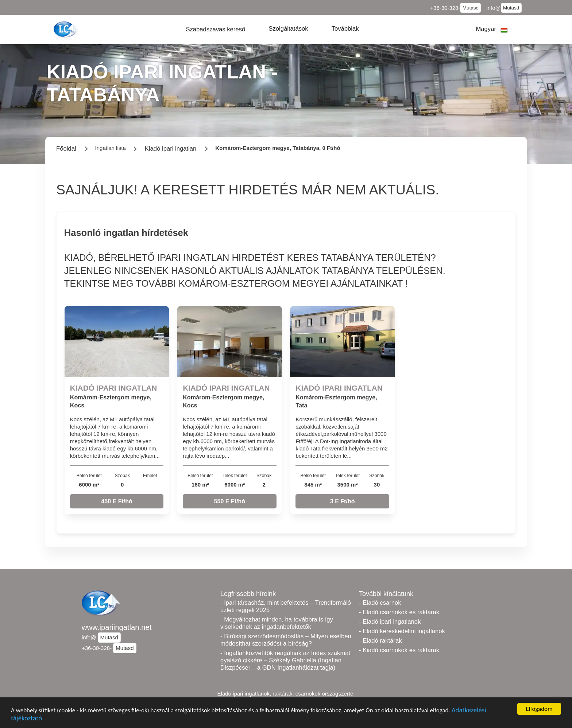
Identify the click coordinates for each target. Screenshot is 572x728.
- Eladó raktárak (380, 641)
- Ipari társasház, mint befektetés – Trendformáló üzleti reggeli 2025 (286, 606)
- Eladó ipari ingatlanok (390, 622)
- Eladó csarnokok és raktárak (399, 612)
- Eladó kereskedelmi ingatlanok (402, 631)
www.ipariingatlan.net (117, 627)
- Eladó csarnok (380, 603)
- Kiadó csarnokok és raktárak (399, 650)
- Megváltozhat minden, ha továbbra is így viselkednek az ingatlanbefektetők (277, 623)
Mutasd (471, 8)
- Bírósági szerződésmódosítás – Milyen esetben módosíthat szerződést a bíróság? (286, 640)
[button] (215, 29)
